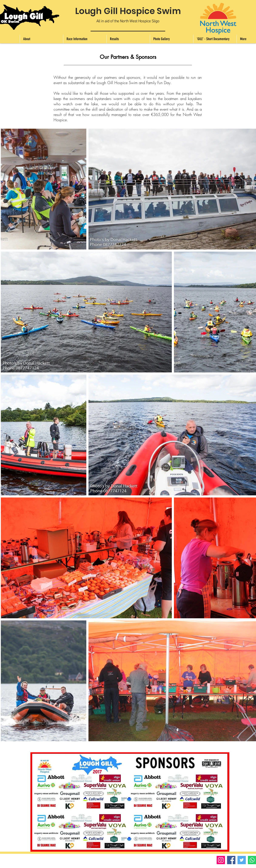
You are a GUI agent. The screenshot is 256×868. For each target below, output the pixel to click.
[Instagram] (221, 860)
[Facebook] (231, 860)
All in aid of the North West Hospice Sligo (128, 21)
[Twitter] (242, 860)
